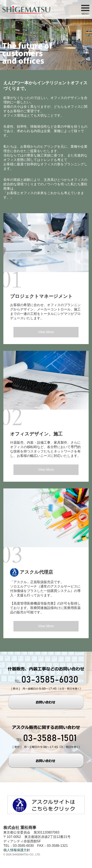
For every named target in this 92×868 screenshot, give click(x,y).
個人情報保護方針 (17, 850)
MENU (85, 10)
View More (46, 332)
